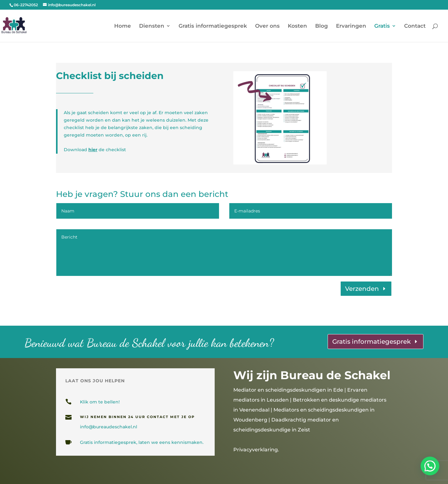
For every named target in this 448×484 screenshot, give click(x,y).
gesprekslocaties (170, 463)
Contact (415, 26)
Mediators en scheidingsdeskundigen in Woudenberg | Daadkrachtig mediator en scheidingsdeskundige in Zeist (304, 420)
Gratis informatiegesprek (213, 26)
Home (123, 26)
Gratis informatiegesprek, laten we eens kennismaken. (142, 442)
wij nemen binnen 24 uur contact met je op (137, 417)
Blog (322, 26)
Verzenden (362, 289)
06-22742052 (26, 5)
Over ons (267, 26)
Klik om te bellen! (100, 402)
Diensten (152, 26)
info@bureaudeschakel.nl (109, 427)
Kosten (297, 26)
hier (93, 150)
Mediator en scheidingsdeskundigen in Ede (288, 390)
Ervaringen (351, 26)
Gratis (382, 26)
